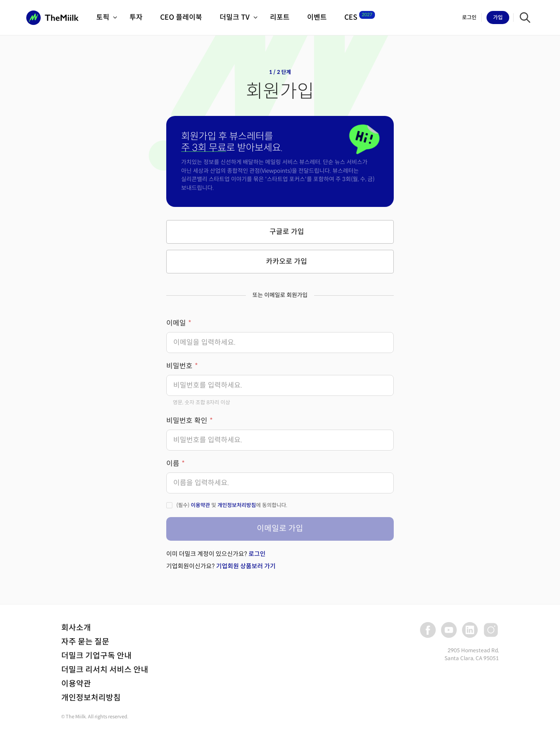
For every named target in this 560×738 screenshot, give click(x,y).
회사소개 (76, 628)
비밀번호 (179, 366)
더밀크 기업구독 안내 (96, 656)
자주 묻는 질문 (85, 642)
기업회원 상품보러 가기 (246, 566)
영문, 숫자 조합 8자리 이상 (201, 402)
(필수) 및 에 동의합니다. (232, 505)
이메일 (176, 323)
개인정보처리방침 (237, 505)
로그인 (257, 554)
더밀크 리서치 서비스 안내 (105, 670)
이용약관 (200, 505)
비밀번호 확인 (187, 421)
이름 (173, 463)
